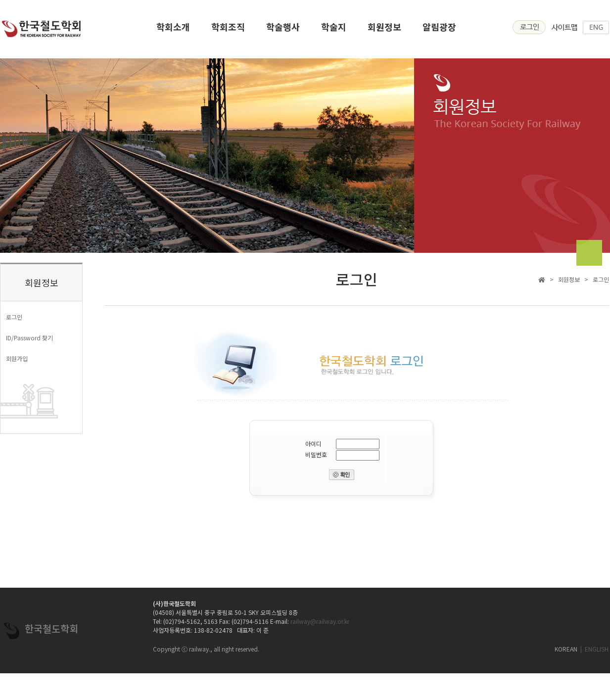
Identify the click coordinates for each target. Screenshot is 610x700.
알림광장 (439, 30)
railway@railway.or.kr (320, 621)
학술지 (334, 30)
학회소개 (173, 30)
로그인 (14, 317)
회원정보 (384, 30)
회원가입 (17, 358)
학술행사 (283, 30)
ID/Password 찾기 (29, 338)
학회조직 (228, 30)
